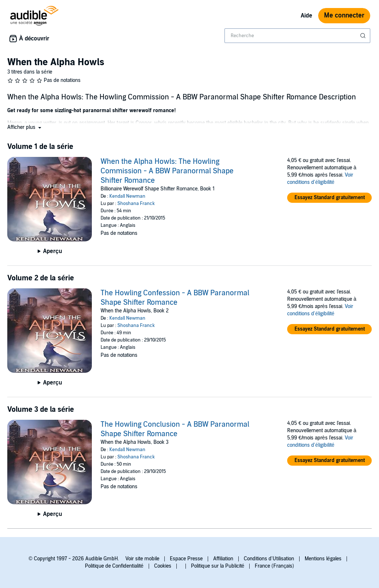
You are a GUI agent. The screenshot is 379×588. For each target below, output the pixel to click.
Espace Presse (186, 559)
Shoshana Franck (136, 204)
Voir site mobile (142, 559)
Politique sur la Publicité (218, 566)
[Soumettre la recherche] (364, 36)
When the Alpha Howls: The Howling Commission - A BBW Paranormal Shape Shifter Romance (167, 171)
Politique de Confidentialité (114, 566)
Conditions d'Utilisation (269, 559)
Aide (306, 16)
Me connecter (344, 15)
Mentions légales (323, 559)
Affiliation (223, 559)
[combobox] (297, 36)
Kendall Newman (127, 196)
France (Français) (274, 566)
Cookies (163, 566)
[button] (25, 127)
